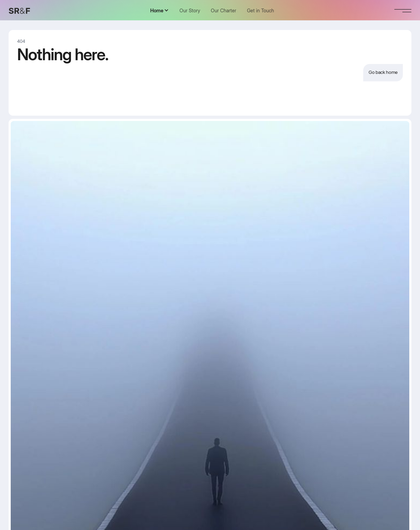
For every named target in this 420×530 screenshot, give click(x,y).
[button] (160, 11)
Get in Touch (260, 10)
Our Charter (224, 10)
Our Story (190, 10)
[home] (19, 11)
